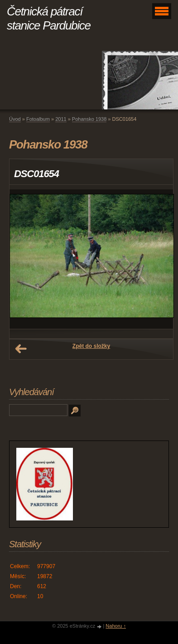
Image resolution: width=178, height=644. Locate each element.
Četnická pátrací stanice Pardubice (49, 18)
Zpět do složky (91, 346)
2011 (61, 119)
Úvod (15, 119)
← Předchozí (21, 349)
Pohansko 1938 (89, 119)
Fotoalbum (38, 119)
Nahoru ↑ (116, 626)
